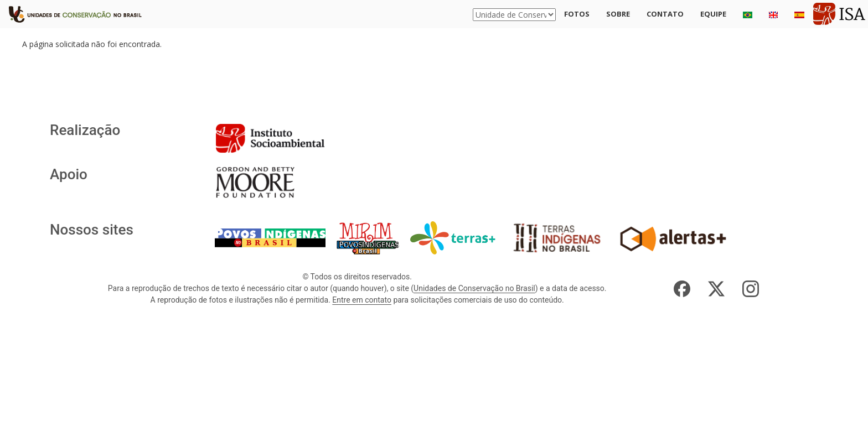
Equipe (713, 14)
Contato (665, 14)
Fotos (577, 14)
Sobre (618, 14)
